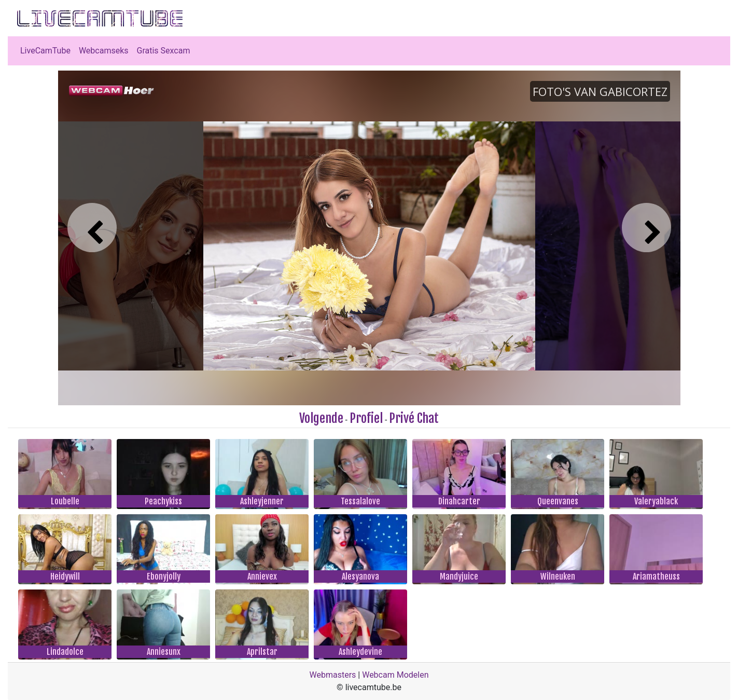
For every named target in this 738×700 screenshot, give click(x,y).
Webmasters (333, 675)
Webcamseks (104, 51)
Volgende (321, 418)
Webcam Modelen (395, 675)
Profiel (366, 418)
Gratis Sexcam (164, 51)
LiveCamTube (45, 51)
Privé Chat (414, 418)
